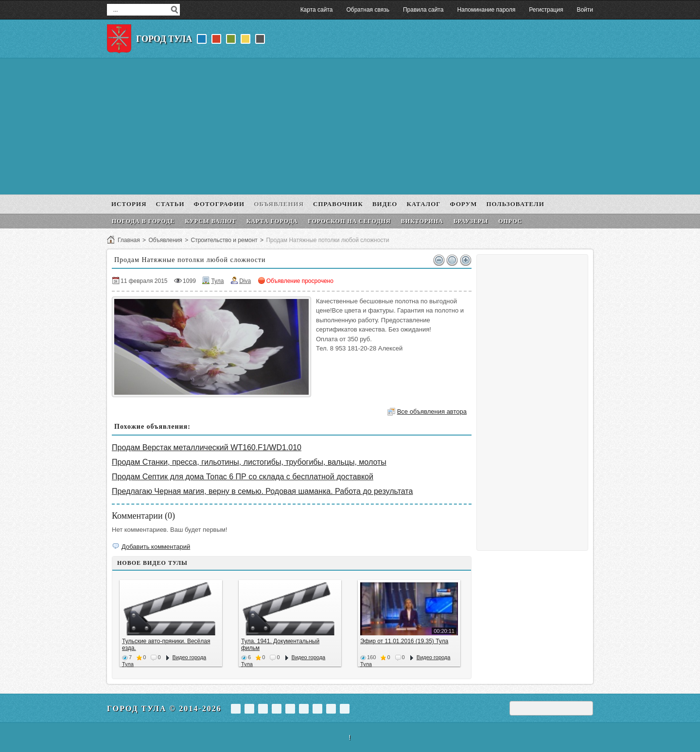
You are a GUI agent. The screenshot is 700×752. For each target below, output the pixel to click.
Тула (217, 281)
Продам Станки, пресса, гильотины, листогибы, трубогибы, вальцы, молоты (249, 462)
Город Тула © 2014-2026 (164, 708)
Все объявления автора (432, 411)
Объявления (165, 240)
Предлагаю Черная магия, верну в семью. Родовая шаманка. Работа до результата (262, 491)
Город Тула (164, 39)
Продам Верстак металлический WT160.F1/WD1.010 (207, 447)
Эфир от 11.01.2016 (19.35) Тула (404, 641)
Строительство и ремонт (224, 240)
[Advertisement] (350, 126)
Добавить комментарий (156, 547)
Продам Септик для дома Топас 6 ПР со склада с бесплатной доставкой (243, 477)
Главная (129, 240)
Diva (245, 281)
